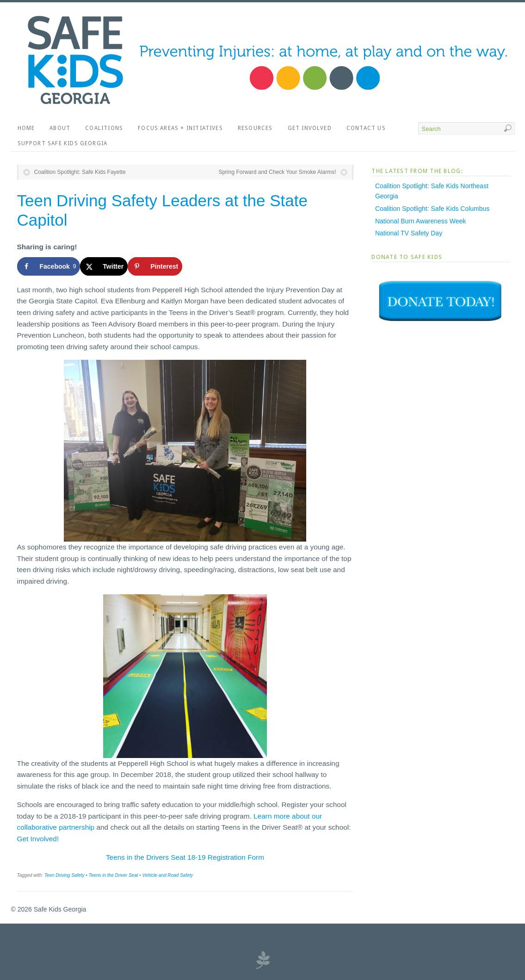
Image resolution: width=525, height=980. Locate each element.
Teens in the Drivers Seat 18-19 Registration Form (185, 857)
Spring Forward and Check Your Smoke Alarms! (277, 172)
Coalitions (104, 128)
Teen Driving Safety (65, 875)
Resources (255, 128)
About (60, 128)
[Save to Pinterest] (155, 266)
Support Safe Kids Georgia (63, 143)
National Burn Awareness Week (420, 221)
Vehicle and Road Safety (168, 875)
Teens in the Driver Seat (114, 875)
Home (26, 128)
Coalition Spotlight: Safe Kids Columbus (432, 209)
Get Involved (310, 128)
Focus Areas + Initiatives (180, 128)
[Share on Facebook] (49, 266)
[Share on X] (104, 266)
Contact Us (366, 128)
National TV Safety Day (409, 233)
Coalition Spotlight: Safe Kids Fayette (80, 172)
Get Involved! (38, 839)
